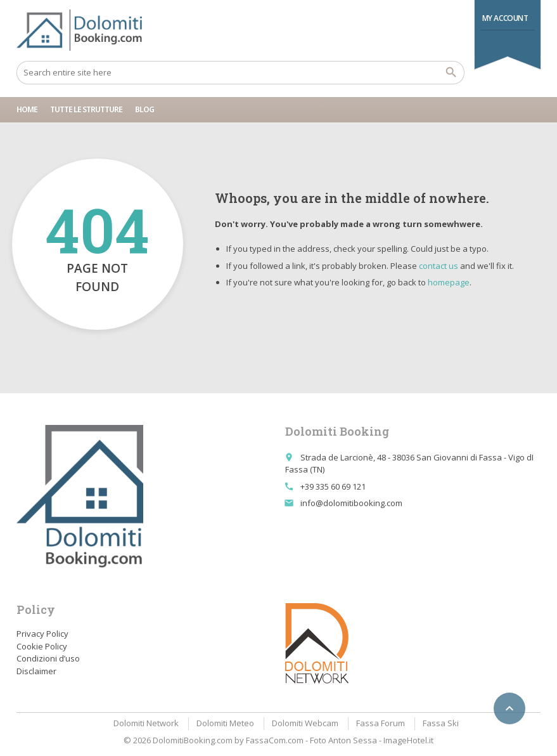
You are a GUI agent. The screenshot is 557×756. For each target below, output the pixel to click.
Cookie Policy (42, 646)
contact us (439, 266)
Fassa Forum (381, 723)
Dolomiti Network (146, 723)
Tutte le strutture (86, 109)
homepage (449, 282)
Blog (144, 109)
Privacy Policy (42, 634)
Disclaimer (36, 671)
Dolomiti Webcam (305, 723)
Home (27, 109)
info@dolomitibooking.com (351, 503)
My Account (505, 18)
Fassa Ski (441, 723)
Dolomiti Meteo (225, 723)
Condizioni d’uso (48, 658)
